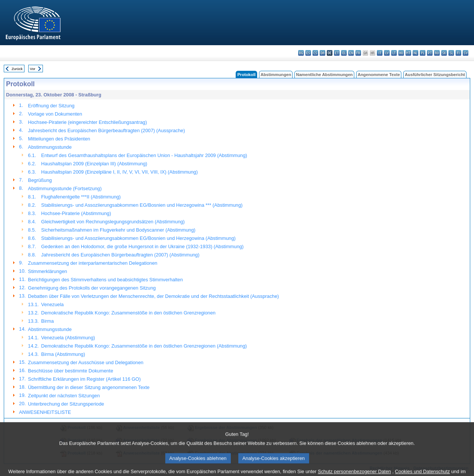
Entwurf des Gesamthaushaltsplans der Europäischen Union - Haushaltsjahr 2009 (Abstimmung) (144, 155)
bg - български (301, 53)
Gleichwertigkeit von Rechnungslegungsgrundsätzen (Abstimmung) (113, 222)
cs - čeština (315, 53)
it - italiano (380, 53)
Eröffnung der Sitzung (51, 106)
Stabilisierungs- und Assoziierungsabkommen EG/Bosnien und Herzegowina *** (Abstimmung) (142, 205)
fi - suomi (458, 53)
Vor (32, 69)
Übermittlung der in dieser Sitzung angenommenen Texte (89, 387)
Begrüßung (40, 180)
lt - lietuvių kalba (394, 53)
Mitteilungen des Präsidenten (59, 139)
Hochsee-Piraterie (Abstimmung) (76, 213)
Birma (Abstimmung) (63, 354)
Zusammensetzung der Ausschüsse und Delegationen (86, 362)
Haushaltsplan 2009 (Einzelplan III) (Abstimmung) (94, 164)
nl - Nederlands (415, 53)
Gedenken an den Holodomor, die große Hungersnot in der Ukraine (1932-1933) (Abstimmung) (142, 246)
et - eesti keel (337, 53)
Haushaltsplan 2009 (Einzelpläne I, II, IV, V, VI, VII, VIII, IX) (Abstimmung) (119, 172)
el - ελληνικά (344, 53)
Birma (47, 321)
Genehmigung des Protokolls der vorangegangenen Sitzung (92, 288)
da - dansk (322, 53)
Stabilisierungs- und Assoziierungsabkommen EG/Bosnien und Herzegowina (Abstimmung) (138, 238)
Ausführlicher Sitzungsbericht (435, 75)
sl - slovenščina (451, 53)
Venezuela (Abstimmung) (68, 338)
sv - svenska (466, 53)
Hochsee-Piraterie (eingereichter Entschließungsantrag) (87, 122)
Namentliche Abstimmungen (324, 75)
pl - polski (423, 53)
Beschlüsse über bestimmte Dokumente (70, 371)
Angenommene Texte (379, 75)
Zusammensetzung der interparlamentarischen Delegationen (93, 263)
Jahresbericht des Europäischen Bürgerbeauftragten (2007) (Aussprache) (106, 130)
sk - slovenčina (444, 53)
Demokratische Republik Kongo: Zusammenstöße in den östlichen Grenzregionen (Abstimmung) (144, 346)
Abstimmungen (276, 75)
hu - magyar (401, 53)
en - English (351, 53)
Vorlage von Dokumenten (55, 114)
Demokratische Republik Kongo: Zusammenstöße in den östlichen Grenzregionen (128, 313)
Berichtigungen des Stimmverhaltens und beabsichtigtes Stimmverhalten (105, 280)
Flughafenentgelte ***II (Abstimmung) (81, 197)
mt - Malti (408, 53)
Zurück (17, 69)
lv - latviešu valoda (387, 53)
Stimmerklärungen (47, 271)
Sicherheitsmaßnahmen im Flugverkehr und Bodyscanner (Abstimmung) (118, 230)
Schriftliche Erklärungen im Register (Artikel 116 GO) (84, 379)
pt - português (430, 53)
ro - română (437, 53)
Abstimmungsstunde (50, 147)
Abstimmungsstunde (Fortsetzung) (65, 188)
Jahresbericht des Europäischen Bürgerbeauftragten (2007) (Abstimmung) (120, 255)
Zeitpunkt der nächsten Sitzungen (64, 396)
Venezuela (52, 304)
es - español (308, 53)
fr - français (358, 53)
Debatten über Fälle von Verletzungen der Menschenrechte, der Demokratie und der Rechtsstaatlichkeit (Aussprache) (153, 296)
